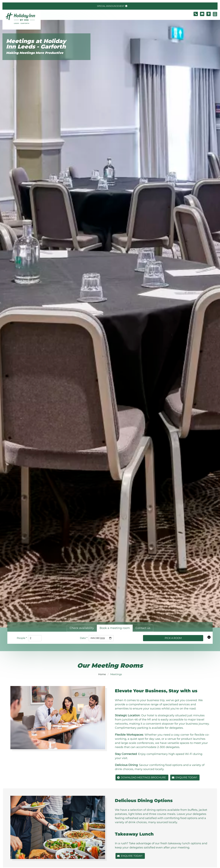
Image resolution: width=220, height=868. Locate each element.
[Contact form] (202, 14)
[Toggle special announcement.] (112, 6)
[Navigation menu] (215, 14)
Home (102, 674)
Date (84, 638)
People (22, 638)
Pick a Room (173, 638)
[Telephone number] (196, 14)
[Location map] (209, 14)
